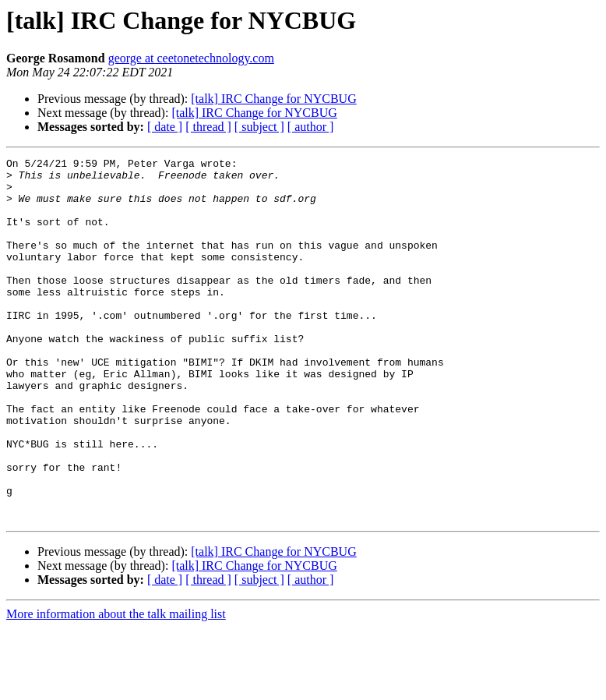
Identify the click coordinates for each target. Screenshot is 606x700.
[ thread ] (208, 127)
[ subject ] (259, 127)
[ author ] (311, 127)
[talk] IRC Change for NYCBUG (273, 99)
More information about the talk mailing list (116, 686)
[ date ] (165, 127)
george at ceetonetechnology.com (191, 58)
